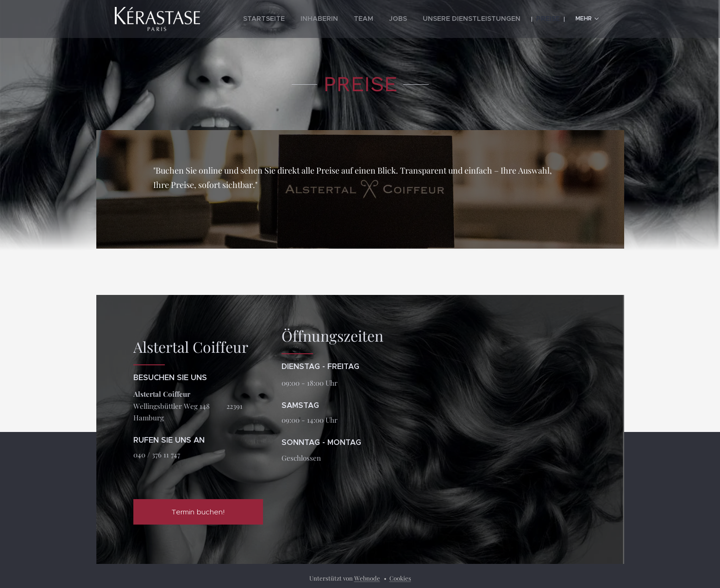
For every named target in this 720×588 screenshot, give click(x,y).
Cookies (400, 578)
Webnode (367, 578)
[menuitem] (297, 19)
